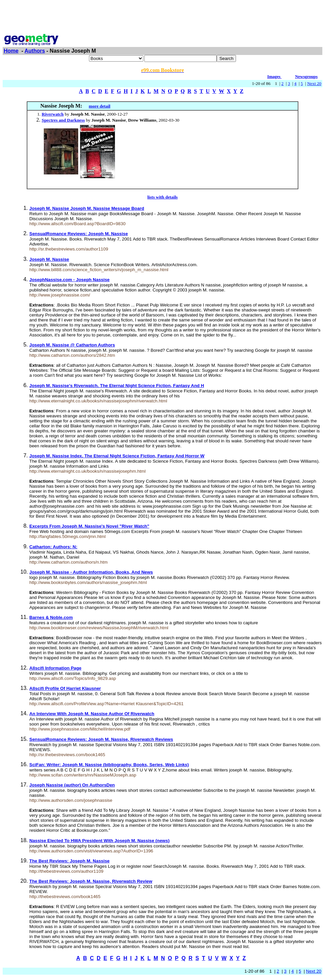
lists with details (162, 197)
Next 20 (314, 83)
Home (11, 51)
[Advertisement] (163, 18)
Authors (35, 51)
